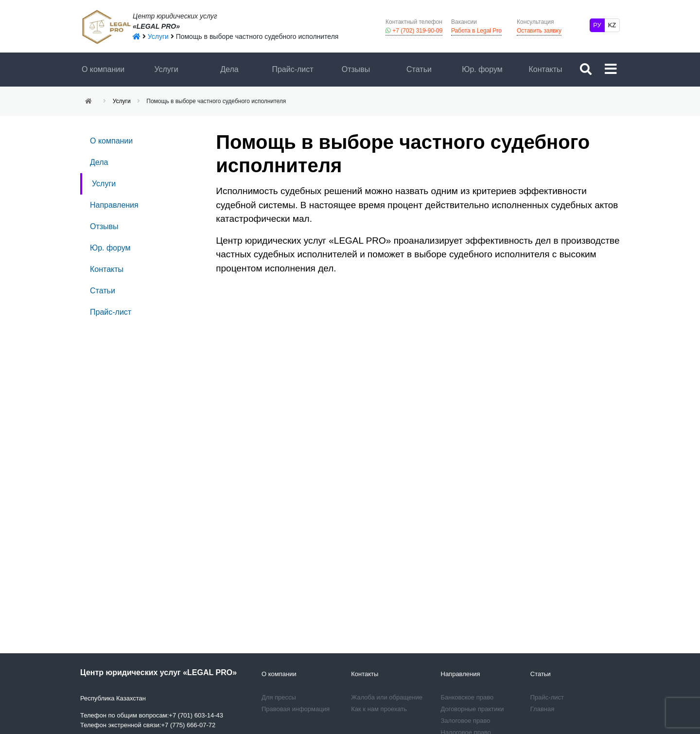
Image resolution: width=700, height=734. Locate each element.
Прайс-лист (292, 69)
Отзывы (356, 69)
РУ (597, 25)
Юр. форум (482, 69)
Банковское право (467, 697)
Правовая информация (296, 709)
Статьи (419, 69)
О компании (103, 69)
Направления (114, 205)
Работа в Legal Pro (476, 26)
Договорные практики (472, 709)
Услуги (166, 69)
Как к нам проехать (379, 709)
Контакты (545, 69)
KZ (612, 25)
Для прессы (279, 697)
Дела (229, 69)
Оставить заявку (539, 26)
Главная (542, 709)
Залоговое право (466, 721)
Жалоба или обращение (387, 697)
